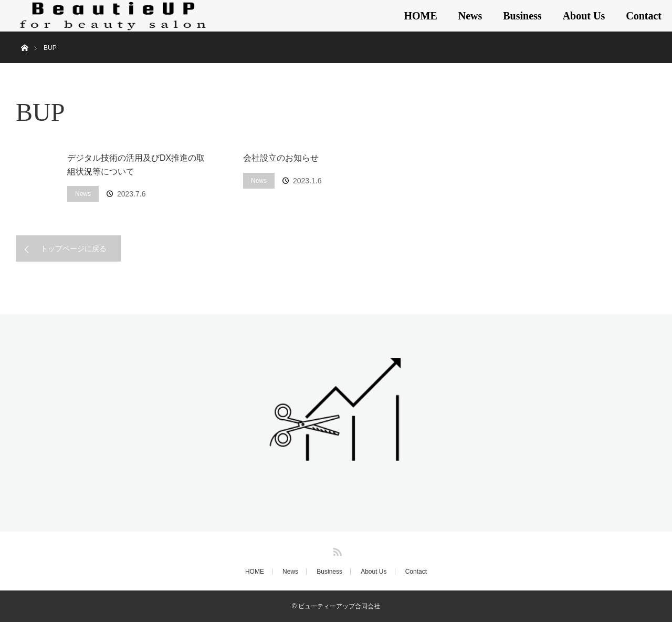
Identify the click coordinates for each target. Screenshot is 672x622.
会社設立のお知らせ (281, 158)
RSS (336, 550)
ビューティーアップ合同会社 (339, 606)
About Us (584, 16)
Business (522, 16)
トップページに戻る (73, 248)
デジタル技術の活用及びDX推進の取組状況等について (136, 165)
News (470, 16)
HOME (420, 16)
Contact (644, 16)
